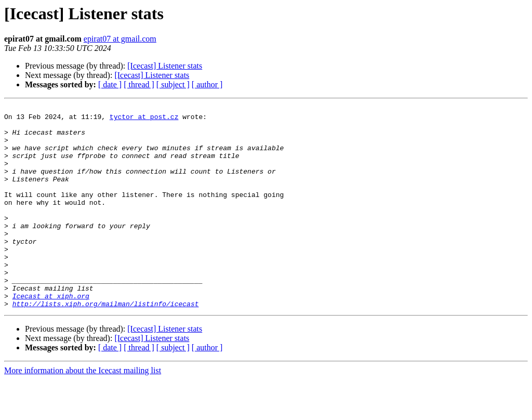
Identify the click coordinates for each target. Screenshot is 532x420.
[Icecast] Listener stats (165, 66)
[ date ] (110, 84)
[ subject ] (173, 84)
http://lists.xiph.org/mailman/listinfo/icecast (106, 344)
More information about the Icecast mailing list (83, 411)
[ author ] (207, 84)
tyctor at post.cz (144, 120)
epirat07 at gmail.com (120, 39)
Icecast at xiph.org (51, 335)
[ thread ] (139, 84)
